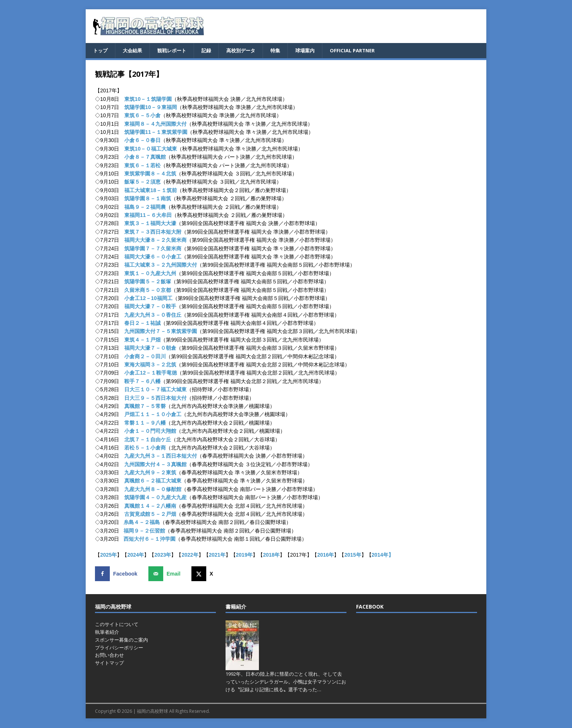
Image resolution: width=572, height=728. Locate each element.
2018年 (271, 555)
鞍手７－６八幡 (142, 382)
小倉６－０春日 (142, 141)
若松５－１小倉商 (145, 448)
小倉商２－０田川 (145, 357)
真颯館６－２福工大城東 (153, 481)
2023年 (163, 555)
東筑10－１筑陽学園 (148, 99)
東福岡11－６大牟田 (148, 215)
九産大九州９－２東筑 (150, 473)
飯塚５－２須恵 (142, 182)
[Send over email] (166, 574)
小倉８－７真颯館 (145, 158)
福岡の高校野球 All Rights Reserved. (173, 711)
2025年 (109, 555)
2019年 (244, 555)
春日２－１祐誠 (142, 323)
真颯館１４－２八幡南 (150, 506)
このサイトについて (117, 625)
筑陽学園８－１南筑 (148, 199)
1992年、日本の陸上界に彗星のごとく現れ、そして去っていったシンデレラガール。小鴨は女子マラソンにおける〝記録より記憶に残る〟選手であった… (286, 682)
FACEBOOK (370, 607)
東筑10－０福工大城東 (151, 149)
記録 (211, 51)
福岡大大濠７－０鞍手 (150, 307)
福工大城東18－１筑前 (151, 191)
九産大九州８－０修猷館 (153, 490)
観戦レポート (175, 51)
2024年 (136, 555)
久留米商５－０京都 (148, 290)
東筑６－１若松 (142, 166)
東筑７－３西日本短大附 (153, 232)
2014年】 (383, 555)
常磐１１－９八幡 (145, 423)
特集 (283, 51)
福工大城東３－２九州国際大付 (161, 266)
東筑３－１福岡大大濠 (150, 224)
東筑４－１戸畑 (142, 340)
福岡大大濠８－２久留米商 (155, 240)
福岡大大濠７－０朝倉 (150, 349)
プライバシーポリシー (119, 648)
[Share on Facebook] (118, 574)
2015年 (353, 555)
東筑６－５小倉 (142, 116)
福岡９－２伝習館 (144, 531)
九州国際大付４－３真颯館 (155, 465)
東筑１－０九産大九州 (150, 274)
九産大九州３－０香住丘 (153, 315)
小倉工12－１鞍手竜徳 (151, 373)
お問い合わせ (109, 656)
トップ (101, 51)
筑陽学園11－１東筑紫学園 (156, 132)
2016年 (326, 555)
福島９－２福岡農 (145, 207)
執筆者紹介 (107, 632)
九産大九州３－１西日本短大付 (161, 457)
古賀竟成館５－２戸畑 (150, 514)
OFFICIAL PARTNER (364, 51)
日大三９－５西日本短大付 (155, 398)
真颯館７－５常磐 (145, 406)
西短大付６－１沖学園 (149, 539)
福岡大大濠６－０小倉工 (153, 257)
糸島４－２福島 (142, 523)
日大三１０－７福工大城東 (155, 390)
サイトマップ (109, 663)
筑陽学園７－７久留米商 (153, 249)
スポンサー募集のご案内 (121, 640)
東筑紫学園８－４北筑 (150, 174)
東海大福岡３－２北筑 (150, 365)
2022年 (190, 555)
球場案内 (314, 51)
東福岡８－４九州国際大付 (155, 124)
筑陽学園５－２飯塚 (148, 282)
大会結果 (134, 51)
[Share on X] (204, 574)
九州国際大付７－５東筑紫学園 (161, 332)
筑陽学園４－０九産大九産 (155, 498)
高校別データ (247, 51)
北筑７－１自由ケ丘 (148, 440)
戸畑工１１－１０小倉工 (153, 415)
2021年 (217, 555)
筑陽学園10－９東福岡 (151, 108)
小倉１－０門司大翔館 (150, 431)
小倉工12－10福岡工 (148, 299)
